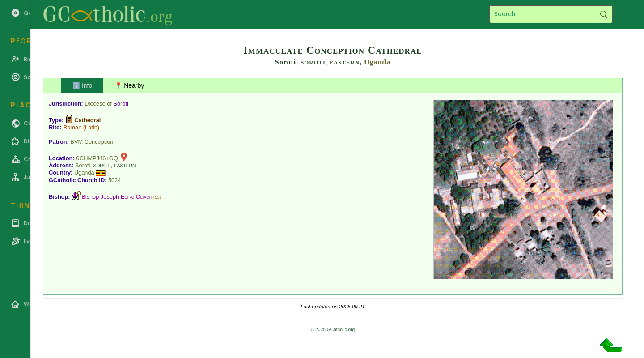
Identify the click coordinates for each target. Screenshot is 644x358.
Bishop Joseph (117, 197)
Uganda (377, 62)
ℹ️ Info (82, 85)
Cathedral (87, 120)
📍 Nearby (129, 85)
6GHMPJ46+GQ (97, 158)
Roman (72, 127)
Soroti (121, 104)
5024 (114, 180)
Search (604, 14)
